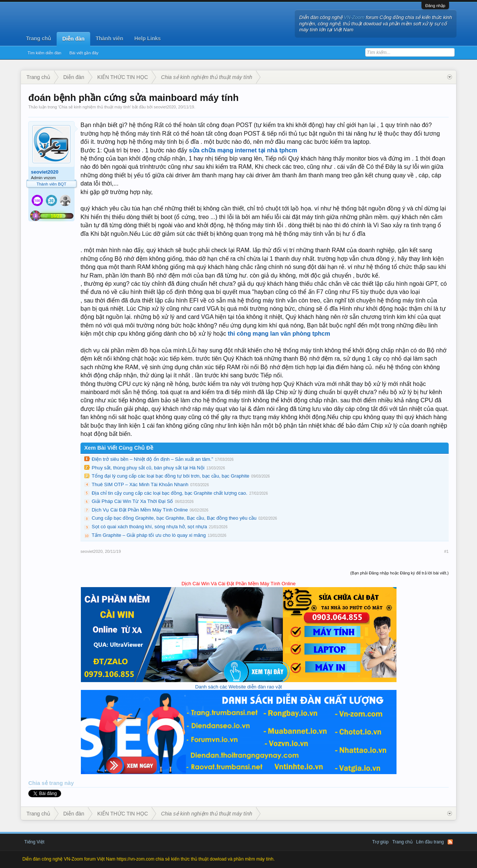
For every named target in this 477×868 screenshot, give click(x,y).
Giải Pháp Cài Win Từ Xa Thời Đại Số (132, 501)
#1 (446, 551)
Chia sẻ (39, 783)
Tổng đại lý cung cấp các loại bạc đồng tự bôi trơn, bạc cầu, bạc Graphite (170, 476)
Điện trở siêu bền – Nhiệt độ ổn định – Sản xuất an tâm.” (152, 459)
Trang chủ (39, 38)
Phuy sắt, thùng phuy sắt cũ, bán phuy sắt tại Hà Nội (148, 468)
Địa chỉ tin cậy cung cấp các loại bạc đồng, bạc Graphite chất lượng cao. (170, 493)
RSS (450, 842)
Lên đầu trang (430, 842)
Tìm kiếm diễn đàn (44, 53)
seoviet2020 (165, 107)
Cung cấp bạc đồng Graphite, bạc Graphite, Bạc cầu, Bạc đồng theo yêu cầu (174, 518)
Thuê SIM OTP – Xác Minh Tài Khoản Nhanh (140, 484)
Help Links (148, 38)
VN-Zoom (354, 17)
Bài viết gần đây (84, 53)
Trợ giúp (380, 842)
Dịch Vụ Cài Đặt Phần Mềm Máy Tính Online (140, 510)
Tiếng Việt (34, 842)
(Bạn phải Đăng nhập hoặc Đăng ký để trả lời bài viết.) (399, 573)
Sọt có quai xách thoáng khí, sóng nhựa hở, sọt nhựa (149, 527)
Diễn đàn (73, 39)
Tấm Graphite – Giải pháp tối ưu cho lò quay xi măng (149, 535)
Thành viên (110, 38)
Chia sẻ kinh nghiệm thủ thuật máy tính (94, 107)
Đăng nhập (435, 6)
